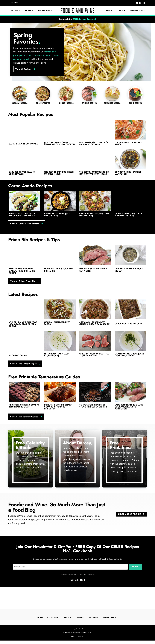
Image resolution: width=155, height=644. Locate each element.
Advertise (95, 618)
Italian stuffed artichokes (38, 55)
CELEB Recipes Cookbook (84, 19)
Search (70, 618)
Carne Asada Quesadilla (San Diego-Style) (130, 223)
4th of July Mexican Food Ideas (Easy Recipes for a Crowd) (24, 334)
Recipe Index (55, 618)
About (112, 11)
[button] (18, 3)
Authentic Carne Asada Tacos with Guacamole (24, 223)
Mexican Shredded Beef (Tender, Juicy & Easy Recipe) (94, 334)
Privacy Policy (112, 618)
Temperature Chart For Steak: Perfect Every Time (95, 419)
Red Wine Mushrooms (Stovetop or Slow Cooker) (57, 146)
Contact (123, 11)
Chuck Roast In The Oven (130, 333)
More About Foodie (131, 527)
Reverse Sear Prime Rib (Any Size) (93, 278)
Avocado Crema (19, 366)
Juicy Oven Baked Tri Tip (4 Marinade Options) (94, 144)
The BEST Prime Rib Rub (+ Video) (130, 278)
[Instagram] (140, 3)
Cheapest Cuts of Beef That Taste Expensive (93, 366)
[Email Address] (70, 580)
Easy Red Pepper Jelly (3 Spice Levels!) (23, 178)
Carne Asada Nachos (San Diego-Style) (93, 223)
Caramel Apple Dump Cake (21, 144)
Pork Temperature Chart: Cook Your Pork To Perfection (60, 420)
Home (42, 618)
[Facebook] (137, 3)
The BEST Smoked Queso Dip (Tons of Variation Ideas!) (94, 179)
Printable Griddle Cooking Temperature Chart (22, 420)
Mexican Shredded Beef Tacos (59, 333)
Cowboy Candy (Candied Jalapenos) (130, 178)
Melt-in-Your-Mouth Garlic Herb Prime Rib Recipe (22, 279)
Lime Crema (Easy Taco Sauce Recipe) (58, 366)
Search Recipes (138, 11)
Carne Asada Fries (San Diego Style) (59, 223)
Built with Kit (78, 593)
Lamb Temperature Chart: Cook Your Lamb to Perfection (130, 420)
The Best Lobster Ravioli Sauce (130, 144)
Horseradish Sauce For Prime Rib (59, 278)
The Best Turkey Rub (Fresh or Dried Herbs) (58, 178)
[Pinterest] (144, 3)
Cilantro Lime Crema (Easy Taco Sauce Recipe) (130, 366)
